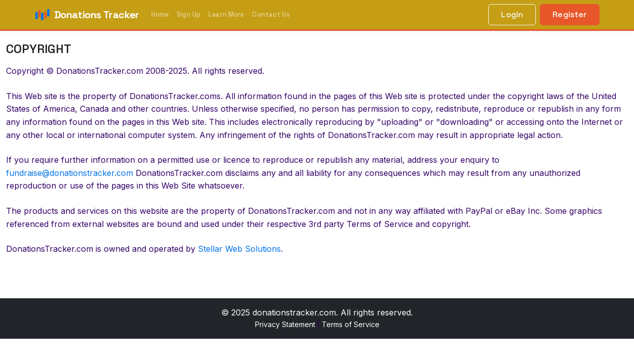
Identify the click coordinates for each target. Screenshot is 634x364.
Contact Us (271, 14)
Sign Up (188, 14)
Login (512, 14)
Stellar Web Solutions (239, 249)
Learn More (226, 14)
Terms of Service (351, 324)
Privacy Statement (285, 324)
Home (160, 14)
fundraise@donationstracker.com (70, 173)
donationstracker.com (294, 312)
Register (569, 14)
